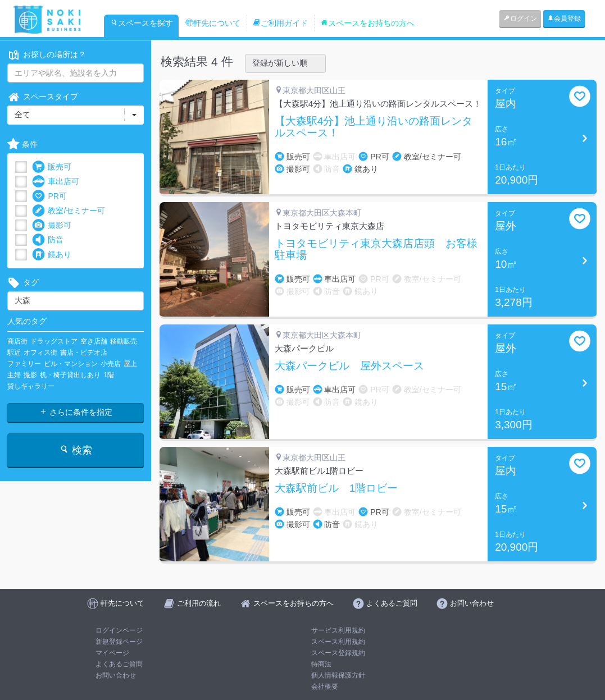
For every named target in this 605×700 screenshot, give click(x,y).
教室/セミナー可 (69, 211)
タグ (23, 283)
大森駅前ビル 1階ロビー (336, 488)
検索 (76, 450)
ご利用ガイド (280, 23)
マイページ (112, 653)
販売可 (52, 167)
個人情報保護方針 (338, 675)
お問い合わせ (116, 675)
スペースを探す (142, 23)
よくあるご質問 (119, 664)
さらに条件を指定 (76, 412)
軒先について (213, 23)
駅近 (14, 353)
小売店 (111, 364)
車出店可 (56, 182)
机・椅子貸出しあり (70, 375)
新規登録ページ (119, 642)
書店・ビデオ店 (84, 353)
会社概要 (325, 687)
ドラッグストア (54, 341)
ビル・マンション (71, 364)
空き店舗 (94, 341)
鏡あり (52, 255)
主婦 (14, 375)
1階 (109, 375)
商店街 (17, 341)
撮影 (30, 375)
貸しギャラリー (31, 386)
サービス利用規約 (338, 630)
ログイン (520, 19)
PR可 (49, 196)
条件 (22, 145)
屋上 (130, 364)
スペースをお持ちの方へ (367, 23)
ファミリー (24, 364)
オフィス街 (40, 353)
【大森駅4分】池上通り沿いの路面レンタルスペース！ (374, 127)
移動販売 (124, 341)
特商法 (321, 664)
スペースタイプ (43, 97)
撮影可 (52, 225)
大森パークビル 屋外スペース (349, 366)
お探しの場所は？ (47, 55)
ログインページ (119, 630)
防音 (48, 240)
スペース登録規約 (338, 653)
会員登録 (564, 19)
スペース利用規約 (338, 642)
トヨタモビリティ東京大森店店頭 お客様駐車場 (376, 250)
